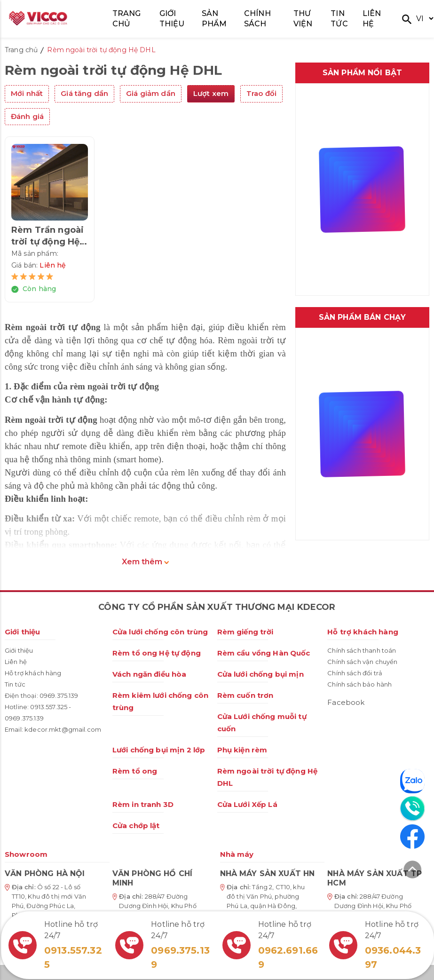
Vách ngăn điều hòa (150, 674)
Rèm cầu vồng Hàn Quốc (264, 653)
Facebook (346, 702)
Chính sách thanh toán (362, 650)
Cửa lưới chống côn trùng (160, 632)
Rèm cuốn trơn (245, 695)
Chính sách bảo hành (359, 684)
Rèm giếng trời (245, 632)
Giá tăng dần (84, 93)
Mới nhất (27, 93)
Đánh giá (27, 116)
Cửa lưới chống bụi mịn (260, 674)
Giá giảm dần (151, 93)
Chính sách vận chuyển (362, 662)
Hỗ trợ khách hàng (33, 673)
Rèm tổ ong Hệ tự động (157, 653)
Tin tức (15, 684)
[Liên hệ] (412, 808)
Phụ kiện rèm (242, 750)
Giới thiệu (23, 632)
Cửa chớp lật (136, 826)
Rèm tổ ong (135, 771)
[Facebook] (412, 837)
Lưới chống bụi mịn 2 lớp (159, 750)
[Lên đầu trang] (412, 871)
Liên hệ (16, 662)
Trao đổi (261, 93)
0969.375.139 (59, 695)
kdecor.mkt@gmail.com (63, 729)
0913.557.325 (49, 707)
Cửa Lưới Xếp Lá (247, 804)
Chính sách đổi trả (355, 673)
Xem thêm (146, 562)
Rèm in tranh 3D (143, 804)
